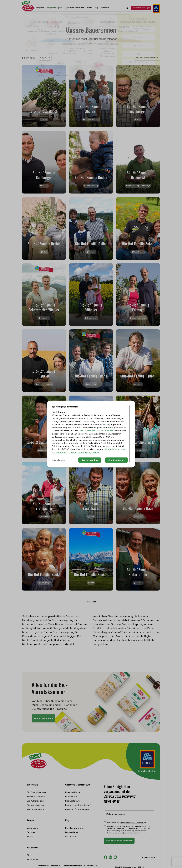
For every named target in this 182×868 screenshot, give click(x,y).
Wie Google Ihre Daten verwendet (96, 431)
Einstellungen (58, 460)
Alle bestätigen (116, 460)
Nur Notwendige (90, 460)
